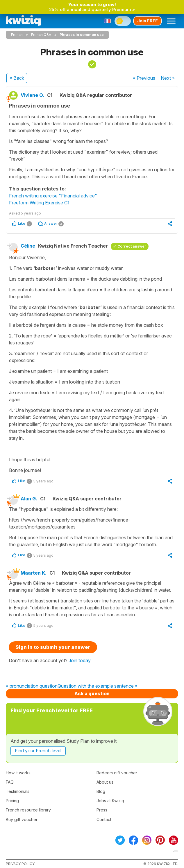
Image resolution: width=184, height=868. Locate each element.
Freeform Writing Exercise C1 (39, 203)
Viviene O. (32, 95)
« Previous (144, 78)
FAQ (10, 782)
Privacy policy (20, 864)
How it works (18, 773)
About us (105, 782)
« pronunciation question (32, 686)
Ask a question (92, 693)
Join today (80, 660)
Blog (101, 791)
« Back (17, 78)
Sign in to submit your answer (53, 647)
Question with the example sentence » (98, 686)
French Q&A (41, 35)
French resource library (28, 810)
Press (102, 810)
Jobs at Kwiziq (110, 801)
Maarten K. (34, 573)
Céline (28, 246)
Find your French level (38, 751)
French (17, 35)
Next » (168, 78)
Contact (104, 819)
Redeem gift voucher (117, 773)
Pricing (12, 801)
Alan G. (29, 499)
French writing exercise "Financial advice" (53, 196)
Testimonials (18, 791)
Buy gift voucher (22, 819)
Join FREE (148, 21)
